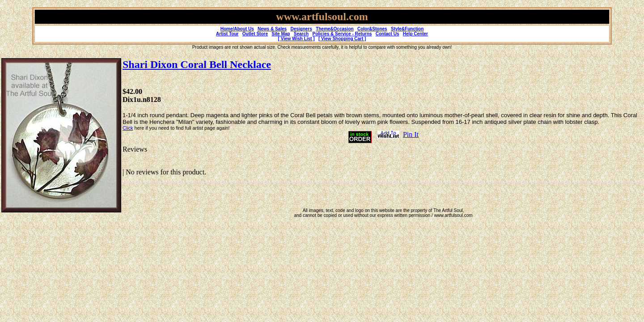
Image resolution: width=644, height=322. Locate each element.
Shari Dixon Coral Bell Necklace (197, 64)
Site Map (281, 34)
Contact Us (388, 34)
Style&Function (407, 29)
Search (301, 34)
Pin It (411, 134)
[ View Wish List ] (297, 39)
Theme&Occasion (335, 29)
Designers (301, 29)
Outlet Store (255, 34)
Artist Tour (227, 34)
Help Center (415, 34)
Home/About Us (237, 29)
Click (128, 128)
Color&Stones (372, 29)
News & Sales (272, 29)
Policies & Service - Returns (342, 34)
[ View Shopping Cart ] (342, 39)
